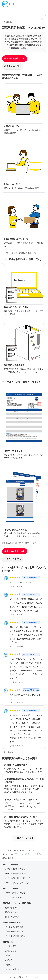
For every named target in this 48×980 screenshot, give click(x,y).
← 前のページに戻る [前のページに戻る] (24, 838)
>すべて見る (8, 752)
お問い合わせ (11, 951)
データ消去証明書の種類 (15, 931)
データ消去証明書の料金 (15, 936)
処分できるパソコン (13, 908)
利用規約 (38, 854)
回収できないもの (12, 917)
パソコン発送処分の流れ (15, 869)
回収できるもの (12, 912)
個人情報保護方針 (12, 969)
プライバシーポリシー (23, 854)
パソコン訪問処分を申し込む (17, 897)
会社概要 (9, 965)
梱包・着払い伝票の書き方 (16, 874)
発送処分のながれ (13, 66)
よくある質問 (11, 946)
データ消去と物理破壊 (14, 927)
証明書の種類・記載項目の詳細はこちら (19, 543)
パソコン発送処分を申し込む (17, 883)
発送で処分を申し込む (15, 59)
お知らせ (9, 955)
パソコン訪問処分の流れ (15, 893)
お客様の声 (10, 960)
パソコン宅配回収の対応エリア (18, 878)
